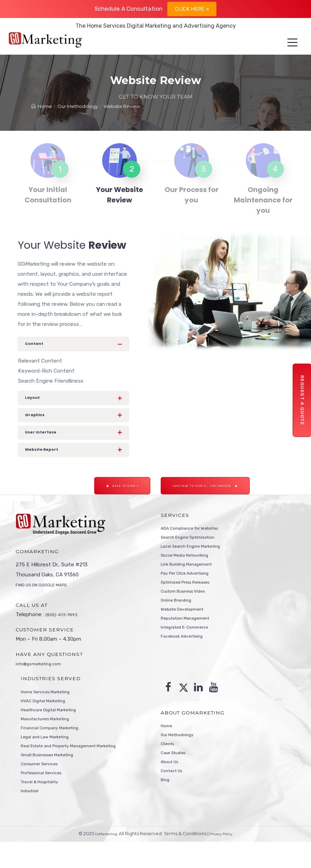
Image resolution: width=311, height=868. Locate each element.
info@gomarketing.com (44, 677)
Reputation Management (191, 642)
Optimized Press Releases (193, 602)
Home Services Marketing (52, 706)
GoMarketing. (103, 860)
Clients (169, 764)
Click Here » (192, 9)
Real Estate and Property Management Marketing (81, 766)
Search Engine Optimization (194, 552)
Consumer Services (44, 786)
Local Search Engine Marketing (198, 562)
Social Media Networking (190, 572)
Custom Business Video (190, 612)
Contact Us (175, 794)
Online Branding (180, 622)
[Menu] (286, 43)
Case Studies (177, 774)
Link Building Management (193, 582)
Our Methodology (182, 753)
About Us (172, 784)
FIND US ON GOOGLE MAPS (49, 599)
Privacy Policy (225, 860)
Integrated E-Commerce (191, 652)
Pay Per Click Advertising (191, 592)
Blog (166, 804)
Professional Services (47, 796)
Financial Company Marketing (56, 746)
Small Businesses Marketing (54, 776)
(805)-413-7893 (65, 629)
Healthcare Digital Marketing (55, 726)
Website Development (188, 632)
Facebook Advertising (187, 663)
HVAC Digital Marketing (49, 716)
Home (168, 743)
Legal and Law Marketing (51, 756)
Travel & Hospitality (44, 806)
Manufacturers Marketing (52, 736)
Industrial (32, 816)
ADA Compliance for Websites (197, 542)
